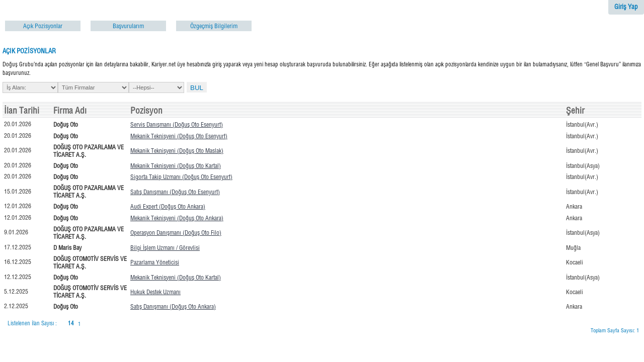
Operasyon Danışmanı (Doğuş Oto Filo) (176, 233)
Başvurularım (128, 26)
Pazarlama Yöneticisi (155, 262)
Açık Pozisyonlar (43, 26)
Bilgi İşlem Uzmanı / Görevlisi (165, 248)
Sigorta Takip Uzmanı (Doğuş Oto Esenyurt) (181, 177)
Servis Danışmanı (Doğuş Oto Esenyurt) (177, 124)
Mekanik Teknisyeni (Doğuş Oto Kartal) (176, 166)
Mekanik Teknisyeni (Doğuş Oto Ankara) (177, 218)
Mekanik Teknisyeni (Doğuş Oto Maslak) (177, 151)
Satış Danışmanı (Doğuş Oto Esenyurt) (175, 192)
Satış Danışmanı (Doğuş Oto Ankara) (173, 306)
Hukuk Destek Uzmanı (155, 292)
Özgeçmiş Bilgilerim (214, 26)
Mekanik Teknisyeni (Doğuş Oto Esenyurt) (179, 136)
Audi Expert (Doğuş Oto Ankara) (168, 206)
